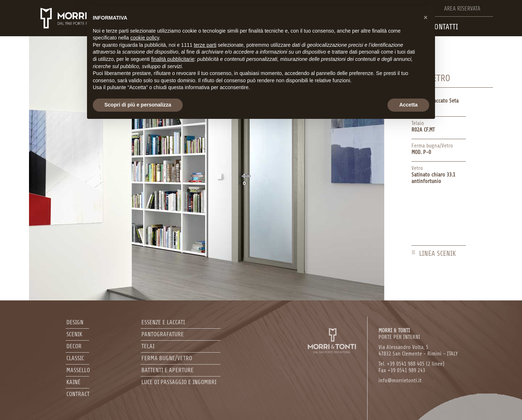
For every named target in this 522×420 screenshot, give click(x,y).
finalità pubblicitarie (173, 59)
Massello (78, 370)
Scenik (74, 334)
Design (75, 322)
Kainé (73, 382)
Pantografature (163, 334)
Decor (74, 346)
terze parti (205, 45)
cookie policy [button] (145, 38)
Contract (78, 394)
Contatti (445, 27)
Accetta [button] (408, 105)
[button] (426, 17)
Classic (75, 358)
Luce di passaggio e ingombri (179, 382)
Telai (148, 346)
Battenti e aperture (167, 370)
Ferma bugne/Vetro (167, 358)
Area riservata (462, 9)
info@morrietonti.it (400, 381)
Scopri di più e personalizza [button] (138, 105)
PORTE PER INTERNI (399, 334)
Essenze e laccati (163, 322)
